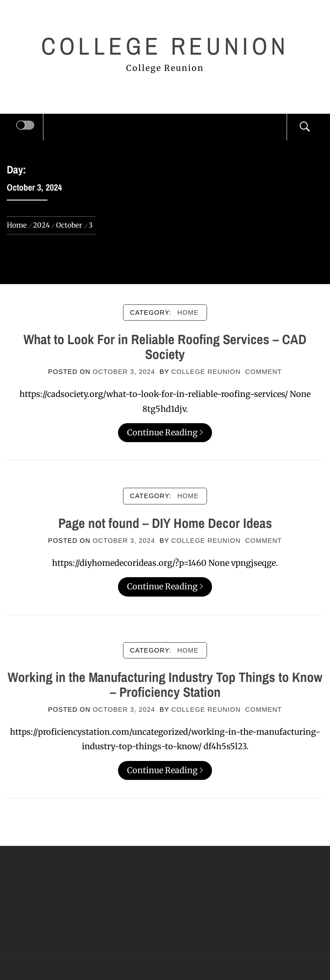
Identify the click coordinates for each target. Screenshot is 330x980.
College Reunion (165, 46)
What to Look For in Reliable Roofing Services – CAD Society (165, 347)
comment (263, 372)
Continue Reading (165, 432)
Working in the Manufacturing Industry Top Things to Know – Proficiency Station (165, 684)
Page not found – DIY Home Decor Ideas (165, 523)
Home (188, 313)
